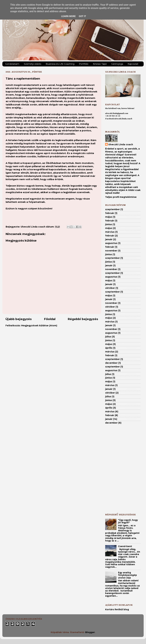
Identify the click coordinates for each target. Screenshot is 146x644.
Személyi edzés (32, 64)
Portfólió (84, 64)
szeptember (112, 209)
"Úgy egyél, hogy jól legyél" (128, 521)
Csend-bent (125, 546)
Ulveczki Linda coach (121, 144)
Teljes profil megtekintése (121, 197)
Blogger (90, 632)
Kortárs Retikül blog (117, 609)
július (108, 337)
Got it (82, 16)
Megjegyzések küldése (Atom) (39, 326)
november (111, 251)
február (110, 213)
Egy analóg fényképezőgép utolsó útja (127, 575)
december (111, 363)
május (109, 217)
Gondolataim (12, 64)
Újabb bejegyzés (19, 319)
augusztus (111, 243)
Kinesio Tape (100, 64)
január (109, 239)
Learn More (68, 16)
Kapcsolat (133, 64)
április (109, 348)
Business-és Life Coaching (60, 64)
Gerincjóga (117, 64)
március (110, 232)
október (110, 288)
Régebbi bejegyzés (83, 319)
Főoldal (50, 319)
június (109, 224)
